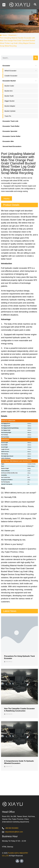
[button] (4, 5)
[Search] (36, 58)
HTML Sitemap (8, 847)
